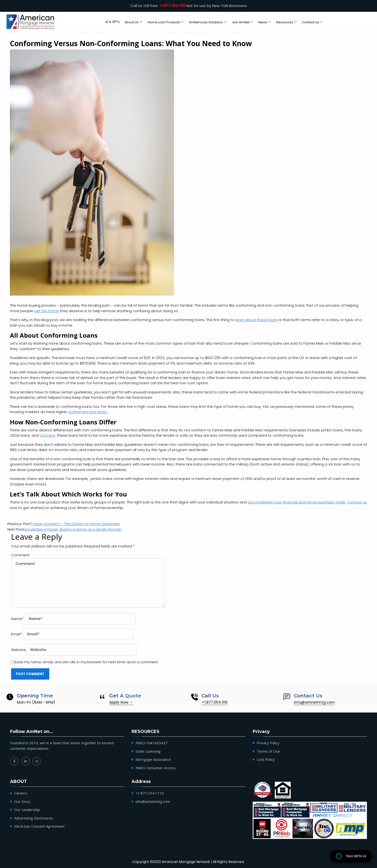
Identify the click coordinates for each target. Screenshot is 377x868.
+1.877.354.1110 (172, 6)
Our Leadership (27, 810)
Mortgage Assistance (153, 759)
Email (16, 634)
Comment (20, 555)
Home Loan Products (164, 22)
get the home (47, 311)
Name (17, 619)
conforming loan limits (88, 412)
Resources (285, 22)
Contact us (357, 502)
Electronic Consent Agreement (39, 826)
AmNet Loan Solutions (206, 22)
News (263, 22)
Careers (21, 793)
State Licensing (148, 751)
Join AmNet (241, 22)
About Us (132, 22)
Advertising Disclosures (34, 818)
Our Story (22, 801)
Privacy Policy (268, 743)
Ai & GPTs (113, 22)
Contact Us (311, 22)
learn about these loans (257, 320)
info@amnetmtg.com (314, 702)
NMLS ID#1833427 (152, 743)
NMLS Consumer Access (156, 768)
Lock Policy (266, 759)
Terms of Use (268, 751)
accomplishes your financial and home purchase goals (297, 502)
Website (18, 650)
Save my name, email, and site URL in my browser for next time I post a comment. (85, 662)
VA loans (47, 435)
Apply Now (121, 702)
